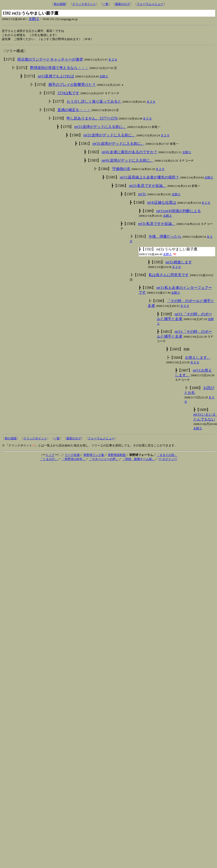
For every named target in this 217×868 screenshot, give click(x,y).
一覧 (106, 4)
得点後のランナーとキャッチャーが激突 (50, 60)
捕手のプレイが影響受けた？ (72, 85)
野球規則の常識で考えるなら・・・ (59, 68)
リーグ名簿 (72, 456)
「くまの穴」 (49, 460)
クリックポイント (84, 4)
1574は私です (68, 94)
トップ (50, 456)
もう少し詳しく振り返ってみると (94, 102)
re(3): (142, 195)
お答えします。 (198, 358)
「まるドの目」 (167, 456)
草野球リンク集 (94, 456)
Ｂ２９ (113, 60)
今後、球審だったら (165, 237)
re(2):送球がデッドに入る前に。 (109, 136)
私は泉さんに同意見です (169, 276)
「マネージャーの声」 (104, 460)
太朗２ (34, 19)
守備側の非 (121, 169)
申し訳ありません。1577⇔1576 (92, 119)
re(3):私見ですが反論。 (157, 224)
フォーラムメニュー (150, 4)
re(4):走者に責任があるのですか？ (129, 153)
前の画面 (60, 4)
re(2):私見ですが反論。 (148, 186)
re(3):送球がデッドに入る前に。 (119, 144)
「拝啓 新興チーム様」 (138, 460)
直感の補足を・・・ (74, 111)
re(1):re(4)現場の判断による (179, 212)
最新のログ (123, 4)
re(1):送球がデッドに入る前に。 (100, 127)
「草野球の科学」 (73, 460)
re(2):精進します (179, 263)
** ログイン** (168, 460)
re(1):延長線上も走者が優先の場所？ (150, 178)
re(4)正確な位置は (162, 203)
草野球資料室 (117, 456)
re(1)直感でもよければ (56, 77)
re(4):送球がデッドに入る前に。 (128, 161)
